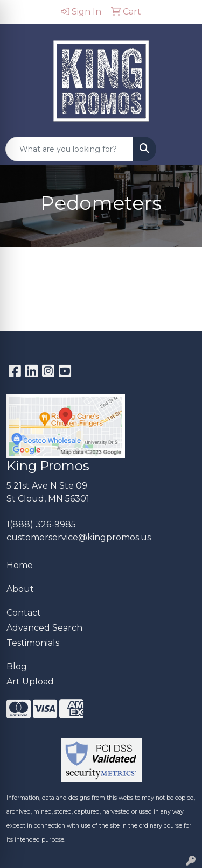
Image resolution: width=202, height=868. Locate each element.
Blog (17, 666)
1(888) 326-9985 (41, 524)
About (20, 589)
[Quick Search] (69, 149)
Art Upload (30, 682)
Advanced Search (44, 628)
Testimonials (33, 643)
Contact (24, 613)
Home (20, 565)
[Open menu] (180, 149)
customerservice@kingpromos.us (79, 537)
